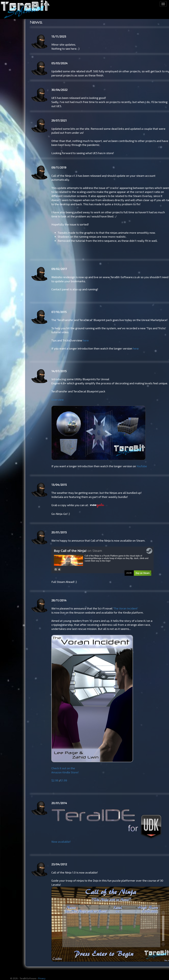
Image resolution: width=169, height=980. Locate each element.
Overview (58, 399)
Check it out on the (63, 768)
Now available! (61, 842)
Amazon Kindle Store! (65, 772)
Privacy (42, 978)
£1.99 (64, 780)
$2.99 (55, 780)
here (86, 340)
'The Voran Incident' (126, 608)
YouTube (142, 466)
